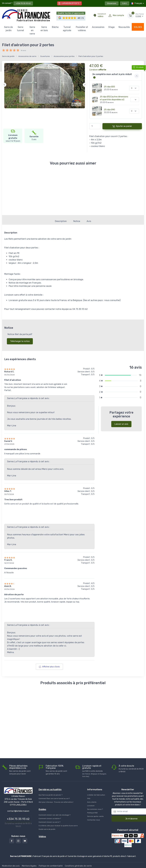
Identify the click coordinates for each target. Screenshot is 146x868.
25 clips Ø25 (109, 87)
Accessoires (98, 27)
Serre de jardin (8, 29)
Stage (111, 27)
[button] (69, 18)
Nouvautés (124, 27)
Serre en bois (44, 29)
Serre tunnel (20, 29)
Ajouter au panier (122, 126)
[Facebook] (12, 839)
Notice (77, 220)
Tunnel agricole (67, 29)
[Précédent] (4, 85)
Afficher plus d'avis (49, 665)
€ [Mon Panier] (140, 15)
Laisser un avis (121, 422)
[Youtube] (25, 839)
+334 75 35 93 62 (23, 3)
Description (61, 220)
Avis (89, 220)
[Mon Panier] (130, 15)
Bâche (55, 27)
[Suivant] (85, 85)
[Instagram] (18, 839)
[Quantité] (134, 88)
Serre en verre (32, 30)
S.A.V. (125, 3)
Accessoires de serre (27, 56)
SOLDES (138, 27)
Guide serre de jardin (47, 828)
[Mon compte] (110, 15)
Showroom (112, 3)
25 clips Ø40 (109, 110)
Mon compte (118, 15)
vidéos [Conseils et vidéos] (102, 15)
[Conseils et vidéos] (95, 15)
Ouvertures (45, 56)
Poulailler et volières (82, 29)
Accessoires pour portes (64, 56)
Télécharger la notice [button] (20, 340)
